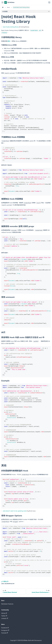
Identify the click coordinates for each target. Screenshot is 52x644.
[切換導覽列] (2, 2)
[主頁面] (3, 7)
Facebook (5, 628)
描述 (9, 41)
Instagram (5, 630)
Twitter (4, 616)
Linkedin (5, 618)
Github (4, 613)
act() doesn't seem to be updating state (15, 511)
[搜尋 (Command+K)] (49, 2)
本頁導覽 (5, 12)
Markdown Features (7, 604)
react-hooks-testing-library (11, 27)
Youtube (5, 633)
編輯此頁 (5, 581)
